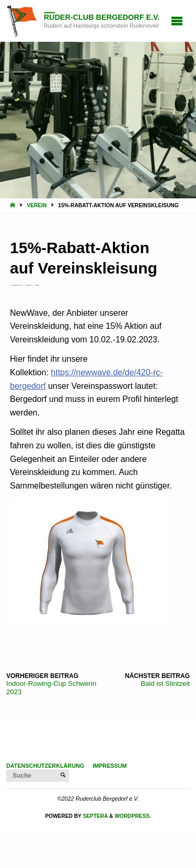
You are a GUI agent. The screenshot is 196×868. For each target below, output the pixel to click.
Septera (95, 816)
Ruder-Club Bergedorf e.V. (102, 17)
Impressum (109, 766)
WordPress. (133, 816)
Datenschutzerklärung (45, 766)
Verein (37, 205)
